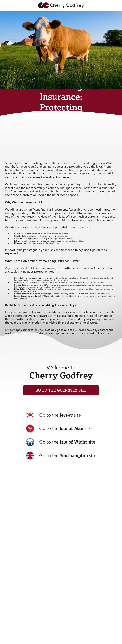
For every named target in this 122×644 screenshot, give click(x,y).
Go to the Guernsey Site (61, 390)
